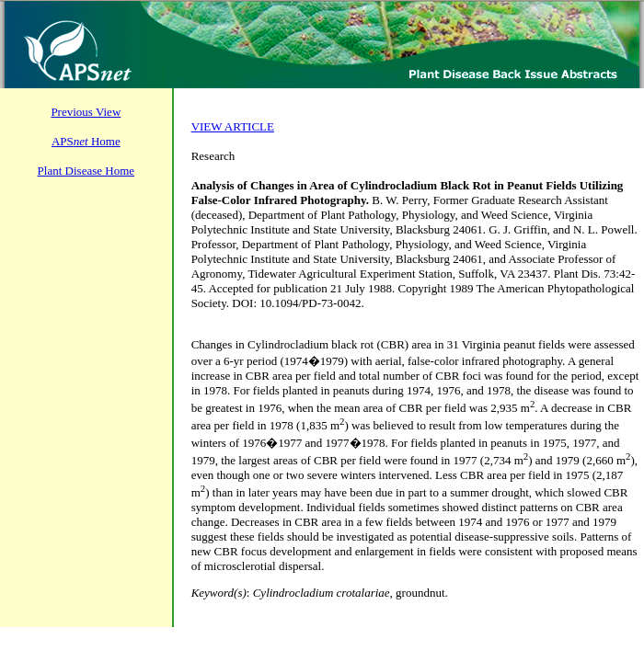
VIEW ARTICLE (233, 126)
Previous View (86, 112)
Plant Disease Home (86, 171)
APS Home (86, 141)
